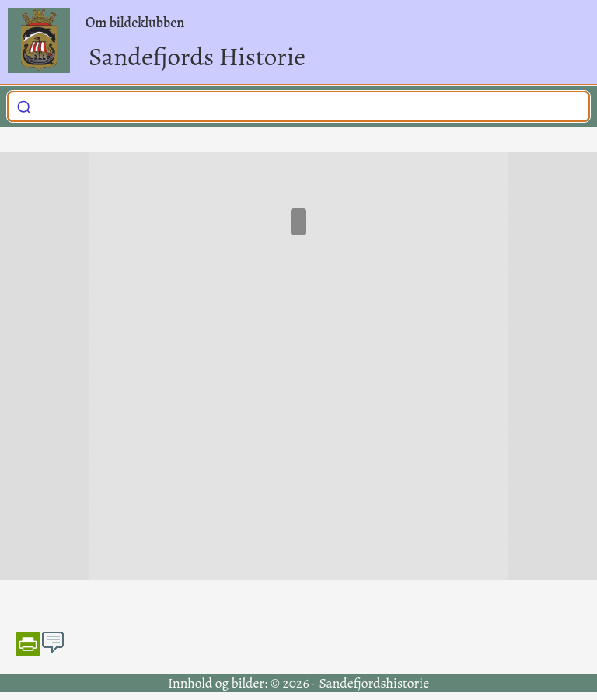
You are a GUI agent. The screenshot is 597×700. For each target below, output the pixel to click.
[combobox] (298, 106)
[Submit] (24, 104)
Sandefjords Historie (197, 56)
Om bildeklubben (135, 23)
